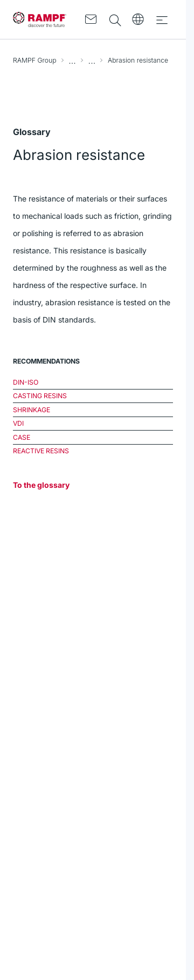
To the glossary (41, 485)
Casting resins (40, 396)
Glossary (92, 61)
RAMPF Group (35, 60)
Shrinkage (32, 410)
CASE (22, 437)
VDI (18, 423)
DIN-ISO (26, 382)
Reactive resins (41, 451)
